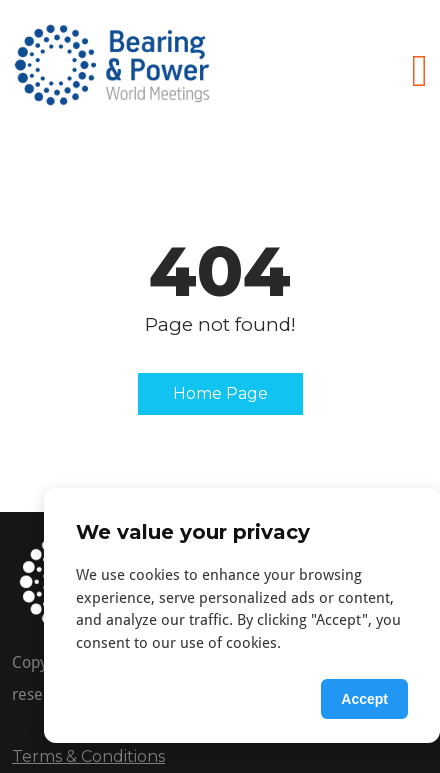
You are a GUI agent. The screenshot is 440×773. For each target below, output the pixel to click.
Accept (364, 699)
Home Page (220, 393)
